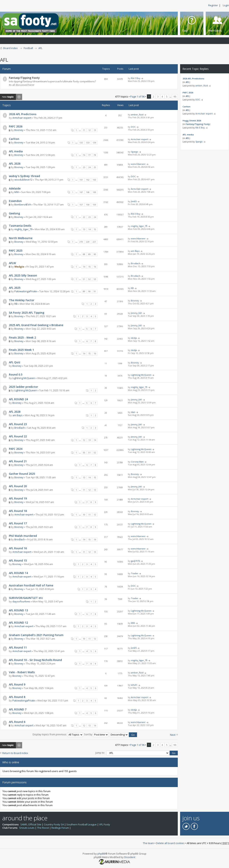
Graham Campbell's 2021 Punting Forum (36, 635)
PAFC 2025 (16, 251)
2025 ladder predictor (23, 387)
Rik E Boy (136, 78)
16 (95, 267)
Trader (135, 573)
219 (81, 242)
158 (88, 205)
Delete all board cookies (170, 843)
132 (81, 143)
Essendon (15, 201)
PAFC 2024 (16, 449)
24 (89, 167)
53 (95, 279)
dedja (134, 338)
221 (94, 242)
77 (89, 155)
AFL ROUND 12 (18, 623)
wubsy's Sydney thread (24, 176)
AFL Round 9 (17, 684)
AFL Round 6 (17, 722)
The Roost (43, 828)
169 (94, 192)
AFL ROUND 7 (18, 709)
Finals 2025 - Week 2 (22, 337)
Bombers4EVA (23, 204)
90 (95, 254)
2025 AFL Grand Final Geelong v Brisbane (36, 325)
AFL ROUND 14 (18, 573)
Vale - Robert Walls (22, 672)
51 (84, 279)
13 (95, 130)
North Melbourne (21, 238)
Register (213, 5)
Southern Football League (82, 824)
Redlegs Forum (60, 828)
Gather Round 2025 (22, 474)
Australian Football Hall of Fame (31, 585)
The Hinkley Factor (22, 300)
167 (81, 192)
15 (95, 229)
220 (88, 242)
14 (89, 229)
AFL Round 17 (18, 523)
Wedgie (19, 267)
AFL (40, 48)
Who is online (11, 762)
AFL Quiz (15, 362)
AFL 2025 (15, 288)
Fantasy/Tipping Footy (24, 78)
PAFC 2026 (16, 126)
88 (84, 254)
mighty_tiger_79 (23, 229)
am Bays (135, 251)
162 (88, 180)
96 (175, 97)
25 (95, 167)
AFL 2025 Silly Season (23, 275)
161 (81, 180)
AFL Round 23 (18, 424)
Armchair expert (22, 118)
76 (84, 155)
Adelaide (15, 188)
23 (84, 167)
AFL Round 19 (18, 498)
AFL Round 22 (18, 436)
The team (148, 843)
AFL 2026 (15, 164)
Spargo (135, 152)
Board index (10, 48)
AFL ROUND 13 (18, 610)
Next (173, 735)
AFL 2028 (15, 412)
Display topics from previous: (58, 734)
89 (89, 254)
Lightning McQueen (24, 378)
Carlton (14, 139)
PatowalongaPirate (26, 291)
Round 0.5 (16, 374)
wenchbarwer (138, 164)
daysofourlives (21, 601)
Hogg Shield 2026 (192, 121)
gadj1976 (135, 561)
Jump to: (100, 753)
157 (81, 205)
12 (89, 130)
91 (95, 291)
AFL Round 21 (18, 461)
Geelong (14, 213)
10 (84, 515)
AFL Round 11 (18, 647)
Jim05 (134, 201)
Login (226, 5)
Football (28, 48)
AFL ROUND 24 (18, 399)
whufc (134, 685)
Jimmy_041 (137, 313)
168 (88, 192)
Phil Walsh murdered (23, 536)
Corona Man (137, 462)
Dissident (130, 857)
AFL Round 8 (17, 697)
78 (95, 155)
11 (84, 130)
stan (133, 412)
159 (94, 205)
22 (84, 217)
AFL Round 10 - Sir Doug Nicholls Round (35, 660)
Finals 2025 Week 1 (21, 350)
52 (89, 279)
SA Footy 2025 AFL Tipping (27, 313)
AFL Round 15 (18, 560)
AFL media (16, 151)
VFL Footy (105, 824)
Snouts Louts (27, 828)
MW (17, 192)
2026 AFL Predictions (23, 114)
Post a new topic (11, 97)
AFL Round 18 (18, 511)
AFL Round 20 (18, 486)
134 (94, 143)
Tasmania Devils (20, 226)
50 (84, 453)
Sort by (96, 734)
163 (94, 180)
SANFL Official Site (31, 824)
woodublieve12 (23, 180)
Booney (19, 130)
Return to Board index (15, 753)
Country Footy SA (54, 824)
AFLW (12, 263)
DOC (133, 127)
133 (88, 143)
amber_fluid (137, 115)
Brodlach (136, 263)
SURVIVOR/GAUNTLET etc (26, 598)
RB (132, 288)
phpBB (101, 854)
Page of (137, 97)
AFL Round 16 (18, 548)
